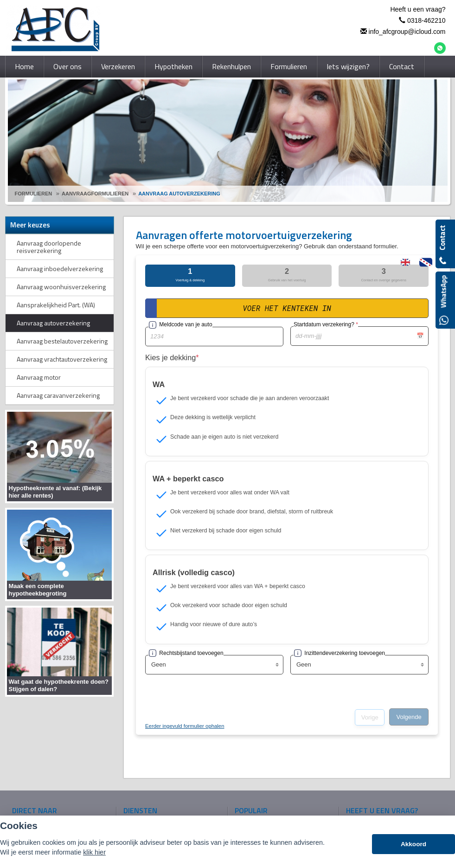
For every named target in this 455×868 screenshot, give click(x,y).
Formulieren (34, 194)
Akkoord (413, 844)
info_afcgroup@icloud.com (407, 32)
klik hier (94, 852)
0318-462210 (426, 20)
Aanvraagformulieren (95, 194)
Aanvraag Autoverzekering (179, 194)
